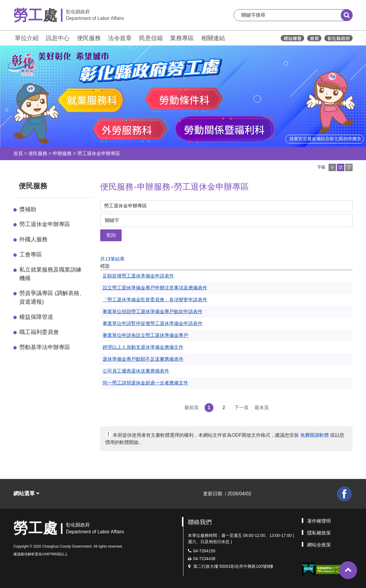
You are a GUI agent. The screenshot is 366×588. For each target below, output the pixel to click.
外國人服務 (33, 239)
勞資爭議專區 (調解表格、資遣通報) (52, 297)
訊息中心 (58, 38)
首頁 (18, 153)
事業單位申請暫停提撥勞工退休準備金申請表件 (153, 323)
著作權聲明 (319, 521)
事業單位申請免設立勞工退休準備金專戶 (145, 335)
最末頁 (262, 407)
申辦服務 (62, 153)
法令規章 (120, 38)
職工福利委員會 (39, 332)
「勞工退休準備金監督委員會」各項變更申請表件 (155, 300)
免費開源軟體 (315, 435)
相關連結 (213, 38)
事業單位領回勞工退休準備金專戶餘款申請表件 (153, 312)
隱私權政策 (319, 533)
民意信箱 (151, 38)
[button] (332, 167)
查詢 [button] (111, 235)
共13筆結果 (112, 259)
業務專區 (182, 38)
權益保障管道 (36, 317)
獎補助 (28, 209)
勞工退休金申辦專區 (99, 153)
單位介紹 (27, 38)
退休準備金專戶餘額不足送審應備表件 (143, 359)
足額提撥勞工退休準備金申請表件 (138, 276)
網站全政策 (319, 545)
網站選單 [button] (26, 494)
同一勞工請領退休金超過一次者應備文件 (145, 383)
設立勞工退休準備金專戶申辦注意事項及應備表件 (155, 288)
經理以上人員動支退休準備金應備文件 (143, 347)
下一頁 (241, 407)
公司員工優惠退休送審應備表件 (136, 371)
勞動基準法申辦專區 (45, 347)
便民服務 (89, 38)
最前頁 (191, 407)
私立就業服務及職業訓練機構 (50, 274)
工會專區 (31, 254)
